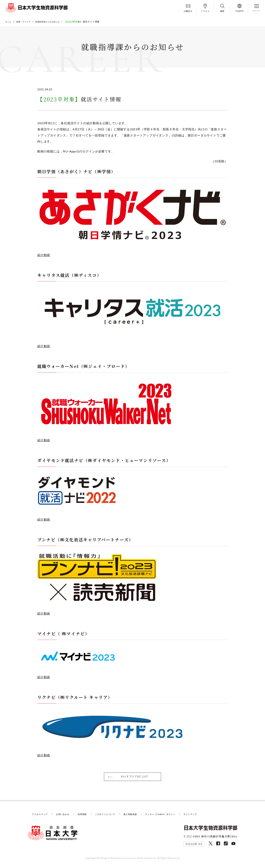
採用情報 (88, 816)
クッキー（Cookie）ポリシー (176, 816)
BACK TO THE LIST (135, 779)
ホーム (9, 22)
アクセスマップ (41, 816)
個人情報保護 (142, 816)
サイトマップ (209, 816)
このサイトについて (114, 816)
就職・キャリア (26, 22)
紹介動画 (44, 256)
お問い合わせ (67, 816)
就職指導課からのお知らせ (54, 22)
